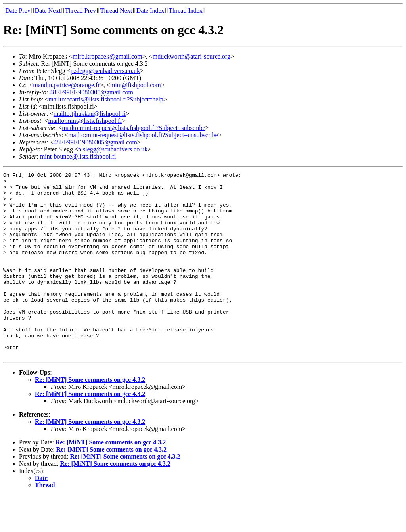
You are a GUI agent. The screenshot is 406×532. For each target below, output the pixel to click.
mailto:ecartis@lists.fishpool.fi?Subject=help (106, 99)
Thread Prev (80, 11)
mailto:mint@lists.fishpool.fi (85, 121)
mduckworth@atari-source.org (192, 56)
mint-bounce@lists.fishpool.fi (78, 156)
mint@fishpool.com (136, 85)
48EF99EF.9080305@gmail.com (91, 92)
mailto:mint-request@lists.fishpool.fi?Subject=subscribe (133, 128)
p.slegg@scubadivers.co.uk (105, 71)
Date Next (48, 11)
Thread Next (116, 11)
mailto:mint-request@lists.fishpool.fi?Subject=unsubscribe (143, 135)
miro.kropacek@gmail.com (107, 56)
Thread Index (186, 11)
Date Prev (18, 11)
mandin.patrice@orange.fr (66, 85)
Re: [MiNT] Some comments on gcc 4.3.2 (90, 416)
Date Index (150, 11)
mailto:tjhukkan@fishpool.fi (90, 114)
